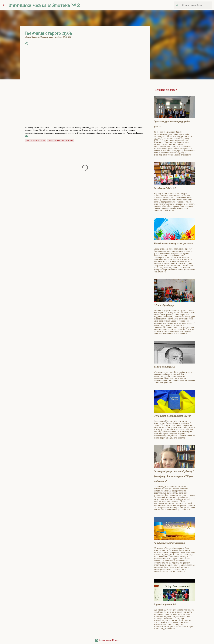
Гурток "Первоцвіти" (35, 141)
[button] (26, 43)
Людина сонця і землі (164, 367)
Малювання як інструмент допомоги (173, 243)
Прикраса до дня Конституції (169, 543)
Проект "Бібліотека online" (60, 141)
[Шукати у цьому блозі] (196, 5)
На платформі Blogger (107, 640)
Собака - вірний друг (164, 305)
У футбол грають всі (165, 604)
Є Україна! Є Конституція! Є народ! (172, 416)
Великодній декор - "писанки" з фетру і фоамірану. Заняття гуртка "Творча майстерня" (174, 476)
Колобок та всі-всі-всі (165, 188)
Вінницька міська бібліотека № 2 (44, 5)
